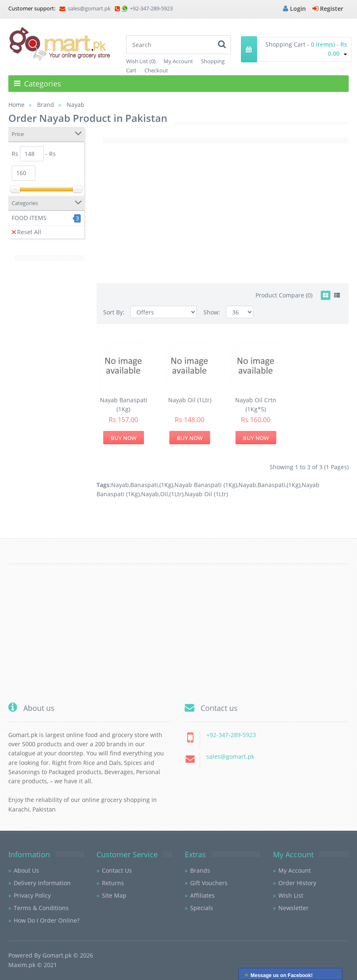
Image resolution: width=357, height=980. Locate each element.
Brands (200, 870)
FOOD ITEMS (29, 218)
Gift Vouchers (209, 883)
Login (294, 9)
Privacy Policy (32, 895)
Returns (113, 883)
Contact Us (117, 870)
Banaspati (144, 485)
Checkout (156, 70)
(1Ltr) (176, 494)
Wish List (291, 895)
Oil (164, 494)
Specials (202, 908)
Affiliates (202, 895)
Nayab (120, 485)
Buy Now (124, 438)
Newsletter (294, 908)
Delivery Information (42, 883)
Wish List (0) (141, 61)
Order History (297, 883)
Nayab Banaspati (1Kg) (206, 485)
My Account (178, 61)
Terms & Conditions (41, 908)
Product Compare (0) (284, 295)
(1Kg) (166, 485)
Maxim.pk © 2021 (33, 965)
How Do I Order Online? (47, 920)
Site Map (114, 895)
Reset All (26, 232)
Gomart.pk (57, 955)
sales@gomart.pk (85, 8)
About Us (26, 870)
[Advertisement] (46, 397)
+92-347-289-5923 (151, 8)
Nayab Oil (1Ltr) (190, 400)
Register (328, 9)
